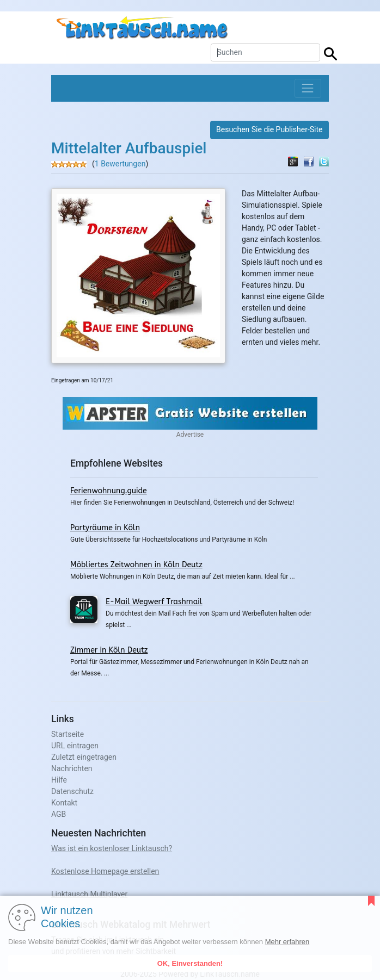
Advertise (190, 435)
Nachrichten (72, 768)
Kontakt (64, 803)
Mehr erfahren (287, 942)
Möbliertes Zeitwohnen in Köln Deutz (136, 565)
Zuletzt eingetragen (84, 757)
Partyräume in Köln (105, 528)
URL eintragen (75, 746)
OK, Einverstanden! (190, 963)
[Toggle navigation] (308, 88)
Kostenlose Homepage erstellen (105, 871)
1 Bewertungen (120, 164)
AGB (59, 814)
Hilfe (59, 780)
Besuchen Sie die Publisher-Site (269, 129)
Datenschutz (72, 791)
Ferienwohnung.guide (109, 491)
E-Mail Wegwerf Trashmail (154, 602)
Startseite (68, 734)
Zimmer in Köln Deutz (109, 650)
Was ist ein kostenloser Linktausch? (112, 848)
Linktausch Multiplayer (89, 894)
